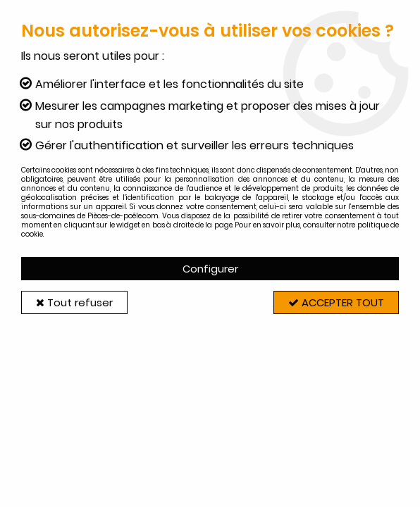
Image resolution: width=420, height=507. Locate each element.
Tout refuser (74, 302)
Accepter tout (336, 302)
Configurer (210, 269)
